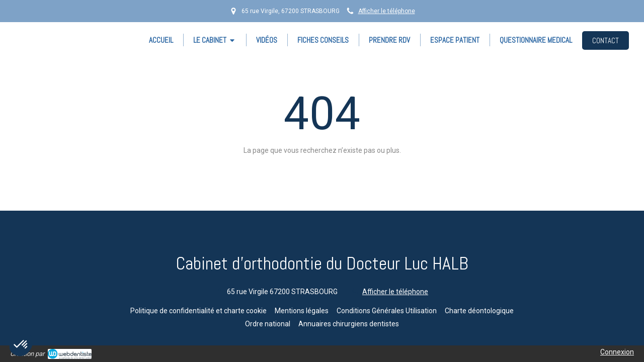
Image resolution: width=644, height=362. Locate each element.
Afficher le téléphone (387, 11)
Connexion (617, 352)
